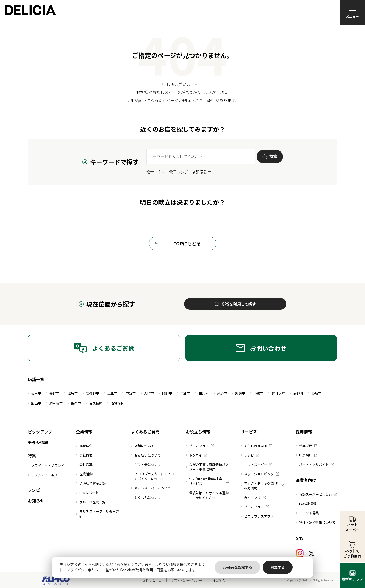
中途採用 (307, 455)
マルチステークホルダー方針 (97, 514)
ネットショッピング (260, 474)
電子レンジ (179, 172)
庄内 (161, 172)
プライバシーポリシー (187, 580)
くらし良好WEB (257, 446)
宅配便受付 (201, 172)
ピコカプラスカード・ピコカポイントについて (152, 476)
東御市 (184, 393)
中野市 (129, 393)
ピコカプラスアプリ (257, 516)
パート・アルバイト (315, 464)
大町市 (147, 393)
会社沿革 (84, 464)
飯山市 (34, 403)
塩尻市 (71, 393)
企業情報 (84, 432)
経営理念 (84, 446)
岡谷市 (166, 393)
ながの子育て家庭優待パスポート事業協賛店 (207, 467)
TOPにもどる (176, 243)
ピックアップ (40, 432)
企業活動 (84, 474)
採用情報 (304, 432)
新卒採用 (307, 446)
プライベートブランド (46, 466)
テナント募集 (307, 513)
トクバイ (196, 455)
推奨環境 (218, 580)
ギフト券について (146, 464)
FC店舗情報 (306, 504)
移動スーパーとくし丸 (316, 494)
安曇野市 (91, 393)
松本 (150, 172)
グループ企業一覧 (91, 502)
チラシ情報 (38, 442)
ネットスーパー (257, 464)
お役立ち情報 (198, 432)
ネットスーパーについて (151, 488)
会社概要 (84, 455)
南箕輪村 (116, 403)
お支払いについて (146, 455)
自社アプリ (253, 497)
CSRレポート (87, 493)
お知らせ (36, 501)
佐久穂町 (94, 403)
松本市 (34, 393)
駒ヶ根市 (54, 403)
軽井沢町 (277, 393)
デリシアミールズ (43, 475)
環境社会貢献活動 (91, 483)
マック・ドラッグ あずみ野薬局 (262, 486)
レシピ (34, 490)
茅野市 (220, 393)
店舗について (143, 446)
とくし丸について (146, 497)
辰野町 (297, 393)
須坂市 (315, 393)
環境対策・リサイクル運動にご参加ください (207, 495)
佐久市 (74, 403)
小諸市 (257, 393)
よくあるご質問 (104, 348)
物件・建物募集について (316, 522)
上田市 (111, 393)
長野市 (53, 393)
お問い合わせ (261, 348)
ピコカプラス (200, 446)
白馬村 (202, 393)
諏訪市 (239, 393)
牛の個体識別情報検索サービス (207, 481)
